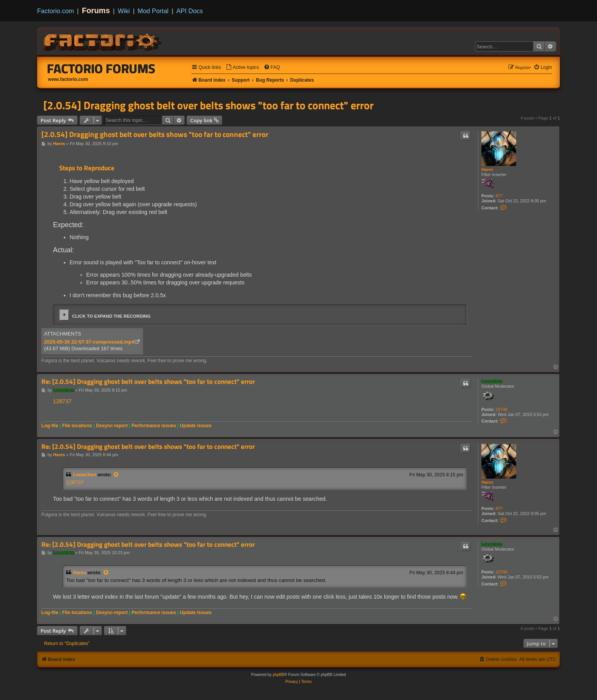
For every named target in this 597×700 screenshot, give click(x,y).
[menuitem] (242, 68)
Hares (487, 169)
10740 (502, 409)
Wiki (124, 11)
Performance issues (154, 426)
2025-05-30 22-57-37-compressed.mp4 (89, 342)
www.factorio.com (68, 79)
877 (499, 196)
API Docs (190, 11)
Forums (96, 10)
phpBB (278, 675)
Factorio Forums (101, 68)
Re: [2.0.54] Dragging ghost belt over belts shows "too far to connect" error (148, 382)
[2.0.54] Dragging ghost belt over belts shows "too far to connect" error (208, 105)
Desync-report (112, 426)
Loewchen (492, 381)
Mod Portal (153, 11)
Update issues (196, 426)
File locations (77, 426)
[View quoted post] (116, 475)
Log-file (50, 426)
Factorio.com (55, 11)
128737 (62, 401)
